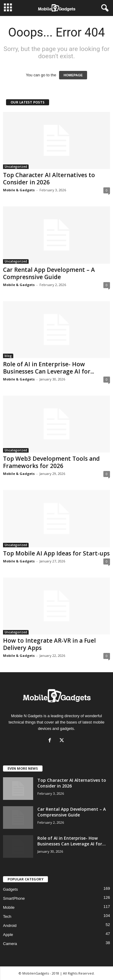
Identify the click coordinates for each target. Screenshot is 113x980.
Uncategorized (16, 167)
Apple (8, 935)
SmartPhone (14, 898)
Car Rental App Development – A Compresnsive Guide (49, 273)
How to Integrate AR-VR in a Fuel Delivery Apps (49, 644)
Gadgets (10, 889)
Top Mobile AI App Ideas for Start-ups (56, 553)
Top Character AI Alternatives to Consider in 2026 (49, 179)
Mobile (9, 907)
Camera (10, 944)
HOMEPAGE (73, 75)
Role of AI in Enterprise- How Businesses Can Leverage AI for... (49, 368)
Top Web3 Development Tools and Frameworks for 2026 (51, 462)
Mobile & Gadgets (19, 190)
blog (8, 356)
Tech (7, 916)
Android (10, 926)
